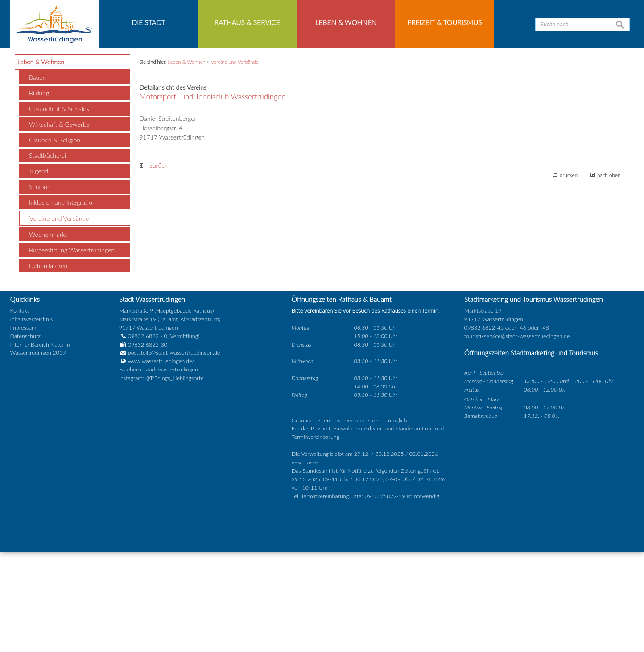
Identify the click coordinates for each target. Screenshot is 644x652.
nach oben (609, 276)
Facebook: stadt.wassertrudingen (159, 470)
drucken (569, 276)
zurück (154, 266)
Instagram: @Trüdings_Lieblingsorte (161, 479)
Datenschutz (25, 436)
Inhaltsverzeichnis (31, 419)
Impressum (23, 428)
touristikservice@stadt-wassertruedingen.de (517, 436)
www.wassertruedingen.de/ (161, 462)
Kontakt (20, 411)
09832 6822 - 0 (143, 436)
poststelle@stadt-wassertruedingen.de (174, 453)
